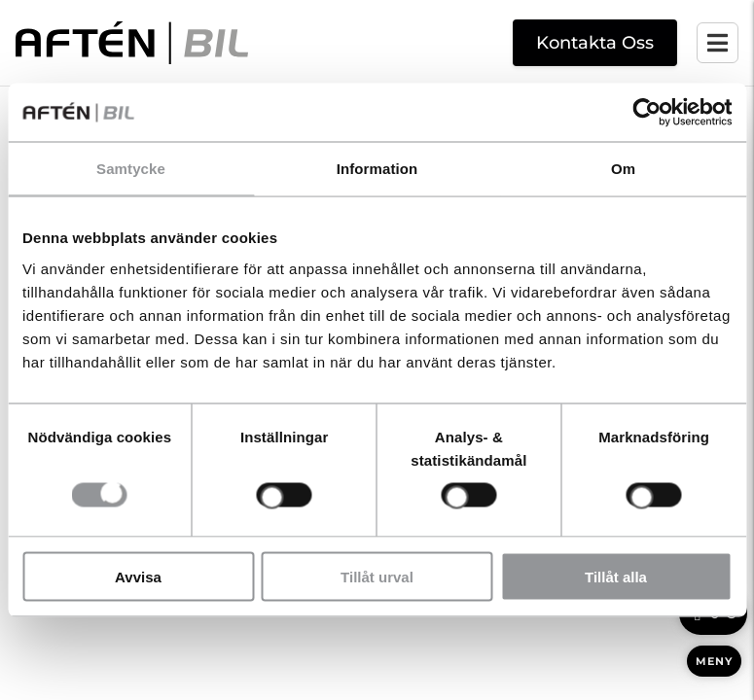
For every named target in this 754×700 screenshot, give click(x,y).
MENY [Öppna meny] (714, 661)
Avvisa (138, 576)
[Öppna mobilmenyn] (718, 43)
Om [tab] (623, 169)
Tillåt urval (377, 576)
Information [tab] (377, 169)
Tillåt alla (616, 576)
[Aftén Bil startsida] (132, 43)
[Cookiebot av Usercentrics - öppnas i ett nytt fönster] (646, 113)
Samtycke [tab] (131, 169)
